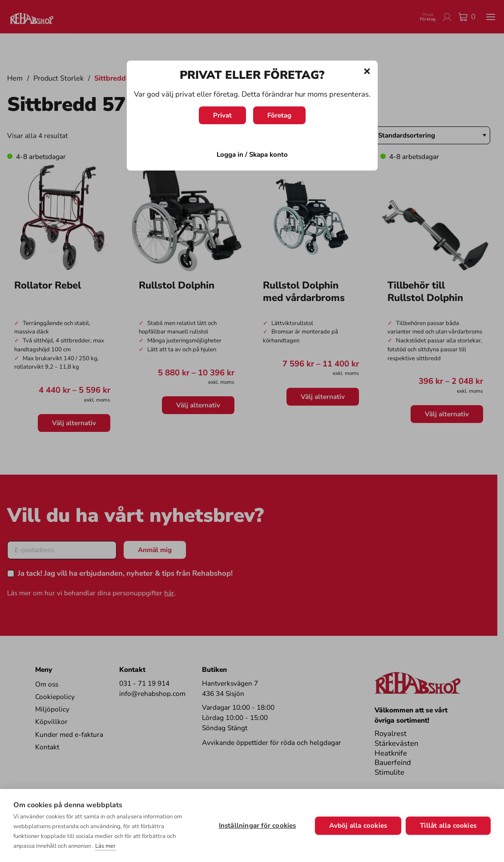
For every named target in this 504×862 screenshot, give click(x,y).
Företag (279, 115)
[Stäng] (367, 71)
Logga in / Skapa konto (252, 155)
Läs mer (105, 846)
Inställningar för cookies (258, 825)
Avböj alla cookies (358, 825)
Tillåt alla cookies (448, 825)
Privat (222, 115)
